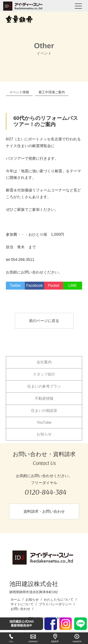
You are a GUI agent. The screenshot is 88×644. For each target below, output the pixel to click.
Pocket (54, 286)
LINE (73, 286)
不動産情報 (44, 402)
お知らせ (44, 438)
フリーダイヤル (45, 489)
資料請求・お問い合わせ (44, 511)
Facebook (34, 286)
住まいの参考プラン (44, 390)
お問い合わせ (20, 609)
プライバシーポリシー (55, 604)
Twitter (15, 286)
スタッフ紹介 (44, 378)
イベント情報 (19, 92)
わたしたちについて (59, 599)
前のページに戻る (44, 321)
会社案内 (44, 365)
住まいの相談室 (44, 414)
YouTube (44, 426)
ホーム (15, 599)
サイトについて (22, 604)
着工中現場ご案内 (52, 92)
